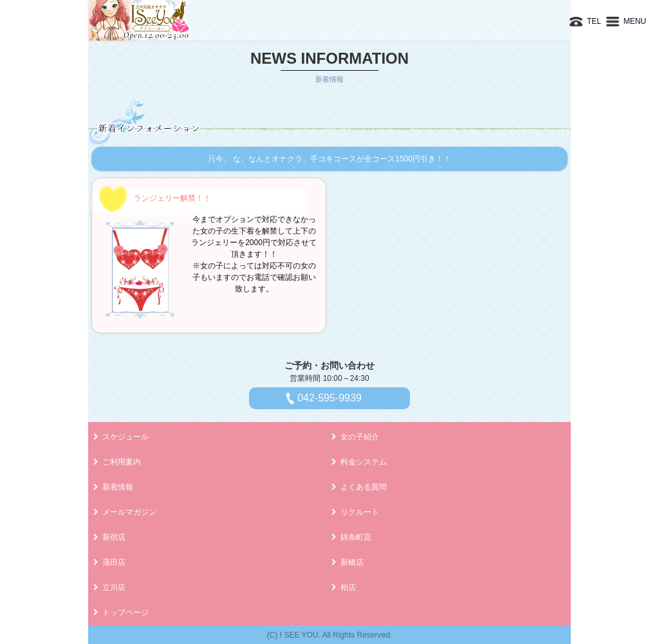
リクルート (360, 512)
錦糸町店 (356, 537)
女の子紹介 (360, 437)
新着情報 (118, 487)
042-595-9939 (329, 398)
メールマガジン (129, 512)
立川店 (114, 587)
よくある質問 (364, 487)
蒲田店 (114, 562)
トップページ (125, 612)
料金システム (364, 462)
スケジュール (125, 437)
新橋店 (352, 562)
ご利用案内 (122, 462)
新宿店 (114, 537)
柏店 (348, 587)
